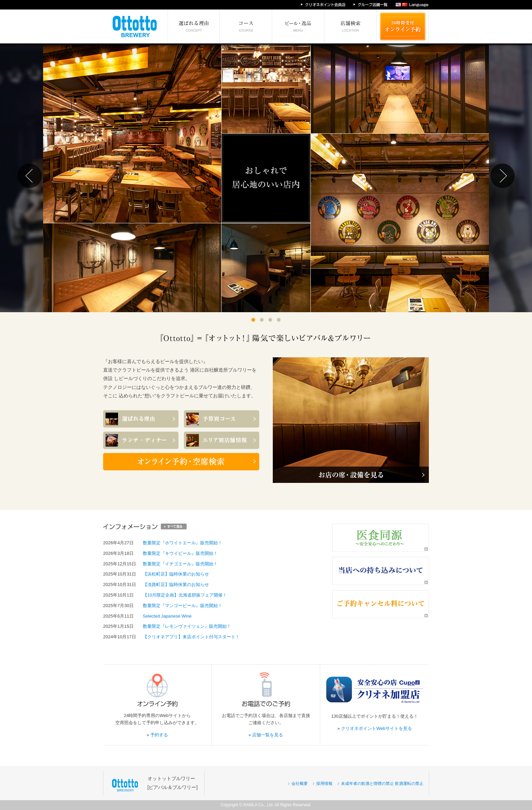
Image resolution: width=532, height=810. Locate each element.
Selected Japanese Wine (167, 616)
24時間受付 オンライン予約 (403, 26)
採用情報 (324, 784)
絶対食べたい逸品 (298, 26)
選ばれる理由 (194, 26)
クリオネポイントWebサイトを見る (376, 728)
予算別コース (246, 26)
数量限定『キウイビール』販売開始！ (180, 553)
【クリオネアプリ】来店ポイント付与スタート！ (191, 637)
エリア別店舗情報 (350, 26)
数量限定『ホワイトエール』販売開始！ (183, 543)
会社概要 (300, 784)
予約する (159, 735)
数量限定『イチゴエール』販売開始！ (180, 564)
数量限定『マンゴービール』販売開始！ (183, 606)
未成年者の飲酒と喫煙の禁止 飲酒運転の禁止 (382, 784)
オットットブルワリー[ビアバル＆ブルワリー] (173, 783)
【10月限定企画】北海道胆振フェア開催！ (185, 595)
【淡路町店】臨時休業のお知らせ (176, 585)
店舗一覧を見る (268, 735)
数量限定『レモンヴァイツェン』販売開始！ (187, 626)
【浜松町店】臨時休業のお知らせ (176, 574)
